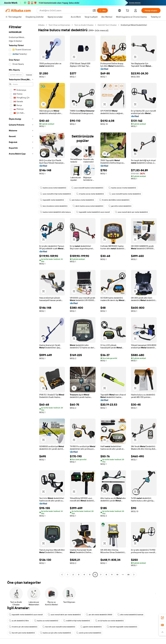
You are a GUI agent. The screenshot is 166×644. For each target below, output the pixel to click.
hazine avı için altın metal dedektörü (55, 633)
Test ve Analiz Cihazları (84, 25)
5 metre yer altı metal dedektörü (23, 627)
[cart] (128, 11)
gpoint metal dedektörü (91, 627)
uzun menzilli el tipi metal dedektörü (55, 194)
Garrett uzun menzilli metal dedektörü (59, 627)
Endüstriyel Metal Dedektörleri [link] (134, 25)
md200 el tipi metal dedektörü (77, 621)
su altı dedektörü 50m (19, 621)
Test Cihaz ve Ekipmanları (59, 25)
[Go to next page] (134, 575)
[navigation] (21, 300)
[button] (94, 10)
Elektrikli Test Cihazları (107, 25)
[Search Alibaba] (65, 10)
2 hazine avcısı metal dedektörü (90, 194)
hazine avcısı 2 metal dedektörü (122, 188)
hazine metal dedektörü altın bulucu (55, 212)
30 (128, 575)
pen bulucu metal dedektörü (82, 200)
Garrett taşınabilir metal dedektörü (122, 627)
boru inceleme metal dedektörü (54, 206)
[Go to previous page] (62, 575)
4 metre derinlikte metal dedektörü (114, 200)
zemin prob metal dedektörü (89, 633)
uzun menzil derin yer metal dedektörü (131, 212)
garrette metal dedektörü (120, 206)
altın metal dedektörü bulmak (130, 615)
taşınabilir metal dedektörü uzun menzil (93, 212)
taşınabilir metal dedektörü (52, 200)
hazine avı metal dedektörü (46, 621)
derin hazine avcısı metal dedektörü (88, 206)
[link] (162, 618)
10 (117, 575)
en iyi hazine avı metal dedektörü (109, 621)
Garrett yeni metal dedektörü (22, 633)
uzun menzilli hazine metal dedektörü (87, 188)
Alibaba (41, 25)
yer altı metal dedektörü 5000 (99, 615)
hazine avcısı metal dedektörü (53, 188)
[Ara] (102, 10)
